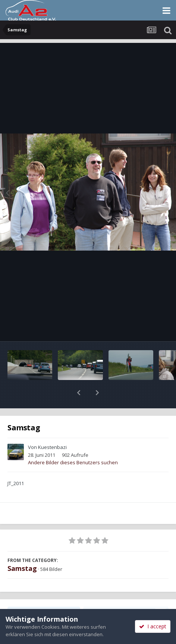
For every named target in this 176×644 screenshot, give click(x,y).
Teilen (44, 593)
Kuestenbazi (52, 428)
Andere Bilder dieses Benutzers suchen (73, 443)
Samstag (22, 549)
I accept (153, 626)
